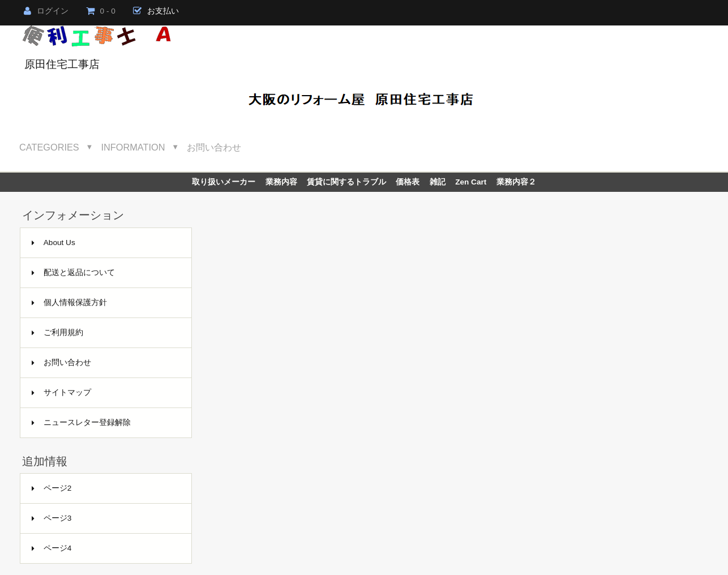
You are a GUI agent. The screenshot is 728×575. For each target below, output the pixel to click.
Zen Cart (471, 182)
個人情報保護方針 (69, 302)
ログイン (46, 11)
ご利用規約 (57, 332)
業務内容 (281, 182)
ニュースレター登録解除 (81, 422)
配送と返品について (73, 273)
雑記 (438, 182)
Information (133, 147)
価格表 (408, 182)
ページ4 (52, 548)
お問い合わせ (214, 147)
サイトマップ (61, 392)
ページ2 (52, 488)
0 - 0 (101, 11)
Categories (49, 147)
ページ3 (52, 518)
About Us (53, 243)
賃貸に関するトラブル (346, 182)
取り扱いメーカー (224, 182)
